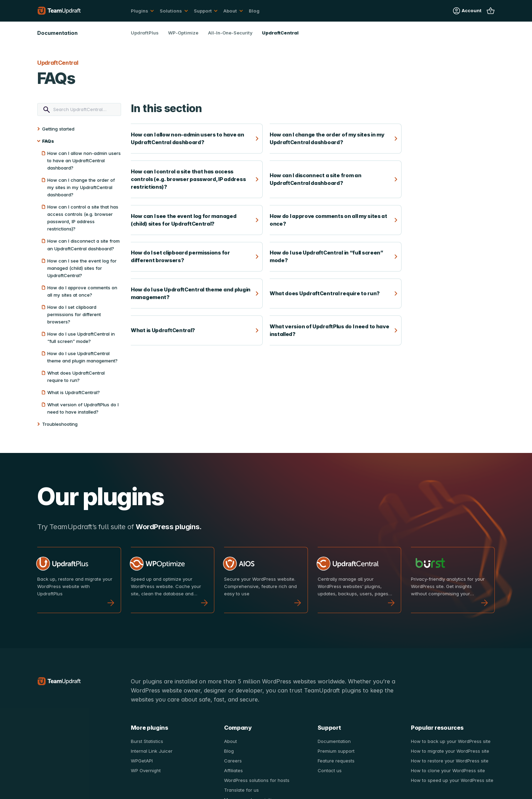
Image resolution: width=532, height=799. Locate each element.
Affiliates (233, 770)
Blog (254, 11)
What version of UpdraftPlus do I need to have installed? (83, 408)
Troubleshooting (60, 424)
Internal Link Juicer (152, 751)
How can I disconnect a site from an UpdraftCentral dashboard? (84, 245)
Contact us (330, 770)
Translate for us (241, 790)
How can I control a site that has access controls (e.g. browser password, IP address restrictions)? (83, 218)
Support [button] (203, 11)
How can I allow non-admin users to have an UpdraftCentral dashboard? (84, 160)
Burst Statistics (147, 741)
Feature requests (336, 761)
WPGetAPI (142, 761)
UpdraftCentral (280, 33)
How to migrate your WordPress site (450, 751)
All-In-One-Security (230, 33)
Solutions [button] (171, 11)
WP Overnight (146, 770)
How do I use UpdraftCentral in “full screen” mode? (81, 338)
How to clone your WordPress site (448, 770)
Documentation (334, 741)
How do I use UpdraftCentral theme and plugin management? (82, 357)
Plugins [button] (140, 11)
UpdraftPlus (145, 33)
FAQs (48, 141)
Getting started (58, 129)
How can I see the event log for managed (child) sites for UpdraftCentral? (82, 268)
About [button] (230, 11)
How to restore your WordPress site (450, 761)
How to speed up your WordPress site (452, 780)
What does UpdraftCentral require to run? (76, 377)
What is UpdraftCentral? (74, 392)
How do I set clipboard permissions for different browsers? (74, 314)
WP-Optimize (183, 33)
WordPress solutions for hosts (257, 780)
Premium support (336, 751)
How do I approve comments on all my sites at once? (82, 291)
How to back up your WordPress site (451, 741)
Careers (233, 761)
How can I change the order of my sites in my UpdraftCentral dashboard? (81, 187)
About (231, 741)
